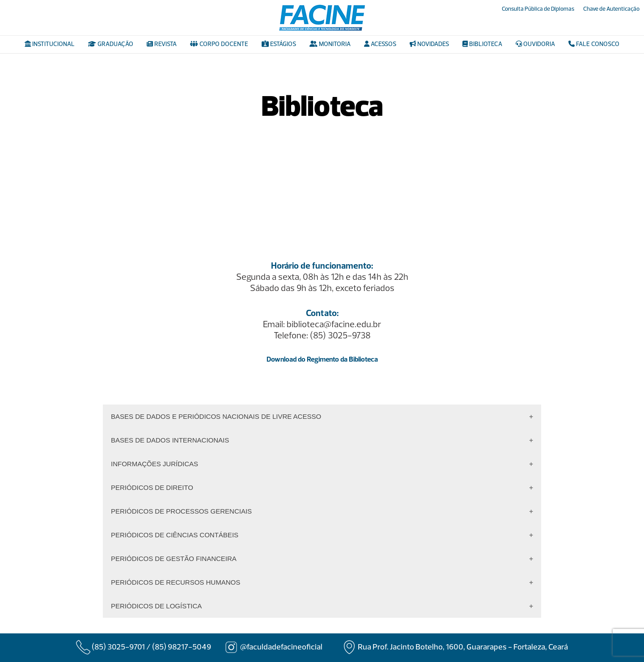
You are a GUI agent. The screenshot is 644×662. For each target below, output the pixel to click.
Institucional (50, 44)
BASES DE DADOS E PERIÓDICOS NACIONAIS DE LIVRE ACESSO (216, 416)
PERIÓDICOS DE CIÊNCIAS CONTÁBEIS (175, 535)
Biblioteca (482, 44)
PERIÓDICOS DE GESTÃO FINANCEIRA (174, 559)
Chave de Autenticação (611, 9)
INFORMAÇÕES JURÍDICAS (155, 464)
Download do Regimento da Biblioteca (322, 360)
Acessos (380, 44)
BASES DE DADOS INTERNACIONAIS (170, 440)
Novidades (429, 44)
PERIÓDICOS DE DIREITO (152, 487)
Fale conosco (594, 44)
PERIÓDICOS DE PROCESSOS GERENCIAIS (181, 511)
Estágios (279, 44)
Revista (162, 44)
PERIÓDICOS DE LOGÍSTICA (156, 606)
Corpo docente (219, 44)
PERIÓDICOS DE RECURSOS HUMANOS (176, 582)
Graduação (111, 44)
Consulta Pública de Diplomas (538, 9)
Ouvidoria (535, 44)
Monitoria (330, 44)
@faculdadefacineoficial (281, 647)
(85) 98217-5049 (182, 647)
